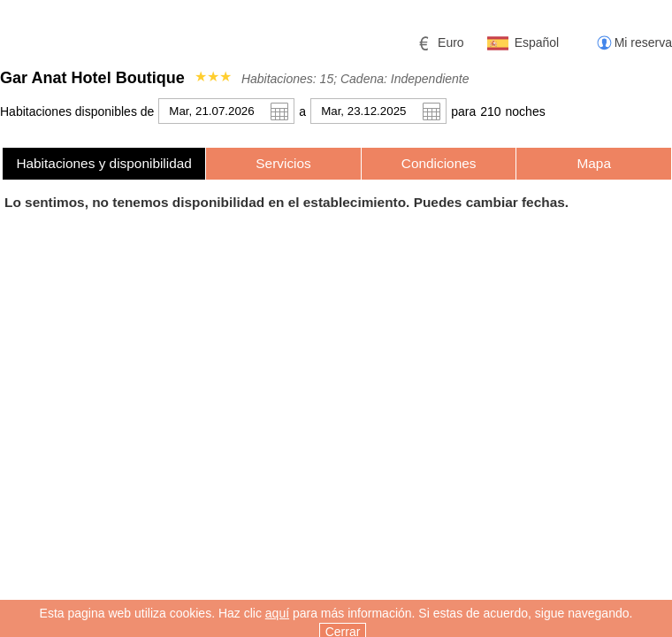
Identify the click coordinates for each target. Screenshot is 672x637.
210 (490, 111)
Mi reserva (643, 42)
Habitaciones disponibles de (77, 111)
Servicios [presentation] (283, 163)
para (463, 111)
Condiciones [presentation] (439, 163)
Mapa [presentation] (594, 163)
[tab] (104, 163)
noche (526, 111)
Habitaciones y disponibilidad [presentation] (104, 163)
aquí (277, 625)
